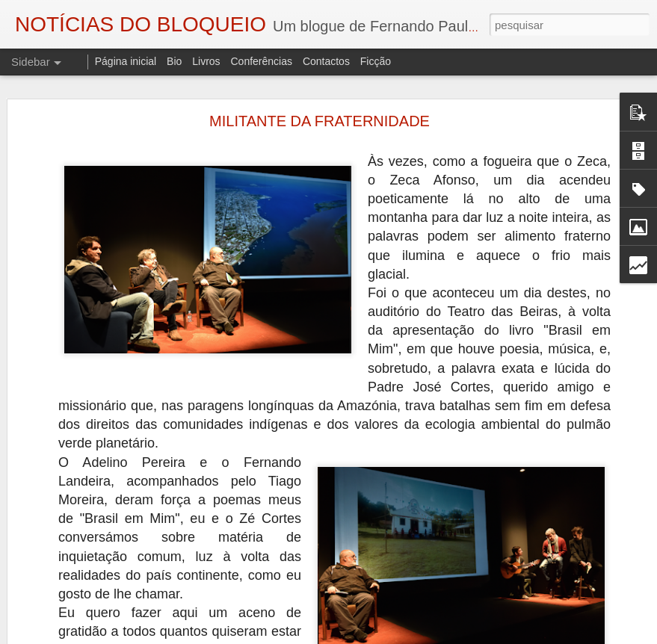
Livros (206, 61)
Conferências (261, 61)
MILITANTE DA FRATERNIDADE (320, 121)
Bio (174, 61)
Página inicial (126, 61)
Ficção (376, 61)
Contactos (326, 61)
